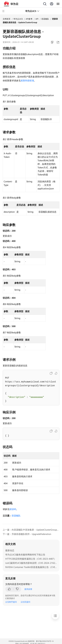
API (37, 19)
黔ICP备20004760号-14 (45, 641)
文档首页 (7, 19)
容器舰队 (45, 19)
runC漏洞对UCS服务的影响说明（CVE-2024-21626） (32, 563)
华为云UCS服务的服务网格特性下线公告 (25, 555)
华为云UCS (18, 19)
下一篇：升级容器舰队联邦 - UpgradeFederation (27, 534)
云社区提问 (25, 602)
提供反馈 (28, 589)
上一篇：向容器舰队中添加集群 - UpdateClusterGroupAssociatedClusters (31, 530)
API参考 (29, 19)
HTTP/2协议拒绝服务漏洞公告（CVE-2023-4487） (31, 559)
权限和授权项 (27, 81)
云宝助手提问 (11, 602)
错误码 (13, 509)
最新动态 (10, 550)
